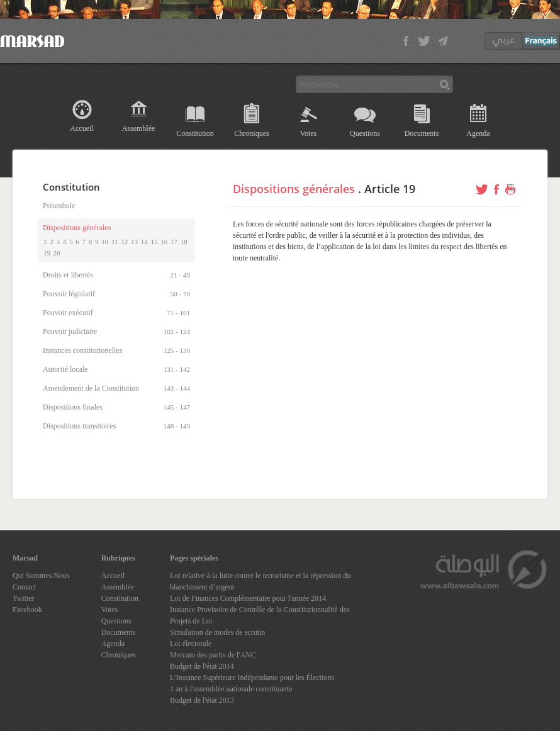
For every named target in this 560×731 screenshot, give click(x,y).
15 (154, 242)
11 (115, 242)
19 (47, 253)
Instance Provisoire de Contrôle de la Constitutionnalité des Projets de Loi (260, 615)
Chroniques (251, 133)
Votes (308, 133)
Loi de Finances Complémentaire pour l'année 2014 (248, 598)
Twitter (23, 598)
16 (164, 242)
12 (124, 242)
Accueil (81, 128)
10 (105, 242)
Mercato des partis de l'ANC (213, 655)
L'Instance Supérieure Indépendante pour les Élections (252, 678)
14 (144, 242)
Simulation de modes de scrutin (217, 632)
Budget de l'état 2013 (202, 700)
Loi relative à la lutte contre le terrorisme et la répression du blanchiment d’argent (260, 581)
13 (134, 242)
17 (174, 242)
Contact (24, 587)
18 (184, 242)
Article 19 (390, 189)
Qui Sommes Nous (41, 576)
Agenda (478, 133)
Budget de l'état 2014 (202, 666)
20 (57, 253)
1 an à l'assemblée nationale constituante (231, 689)
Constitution (195, 133)
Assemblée (139, 128)
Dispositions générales (294, 189)
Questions (365, 133)
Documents (422, 133)
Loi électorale (191, 644)
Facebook (27, 610)
